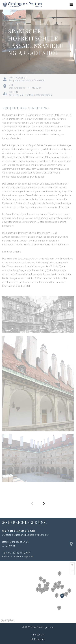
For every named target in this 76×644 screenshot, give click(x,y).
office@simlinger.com (22, 557)
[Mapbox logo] (8, 620)
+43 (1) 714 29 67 (21, 553)
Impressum (38, 635)
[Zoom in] (72, 565)
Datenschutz (38, 639)
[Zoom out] (72, 571)
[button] (59, 583)
